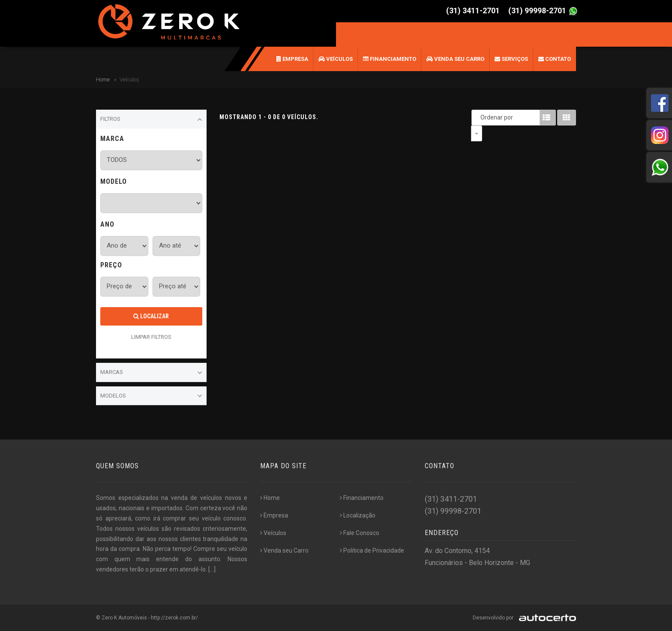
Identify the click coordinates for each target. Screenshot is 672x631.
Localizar (151, 316)
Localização (358, 515)
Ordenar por (479, 117)
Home (103, 79)
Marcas (151, 373)
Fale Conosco (360, 533)
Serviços (511, 59)
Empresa (292, 59)
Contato (555, 59)
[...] (212, 569)
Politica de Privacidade (372, 550)
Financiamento (390, 59)
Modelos (151, 396)
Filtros (151, 120)
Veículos (336, 59)
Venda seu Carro (455, 59)
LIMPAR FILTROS (151, 337)
